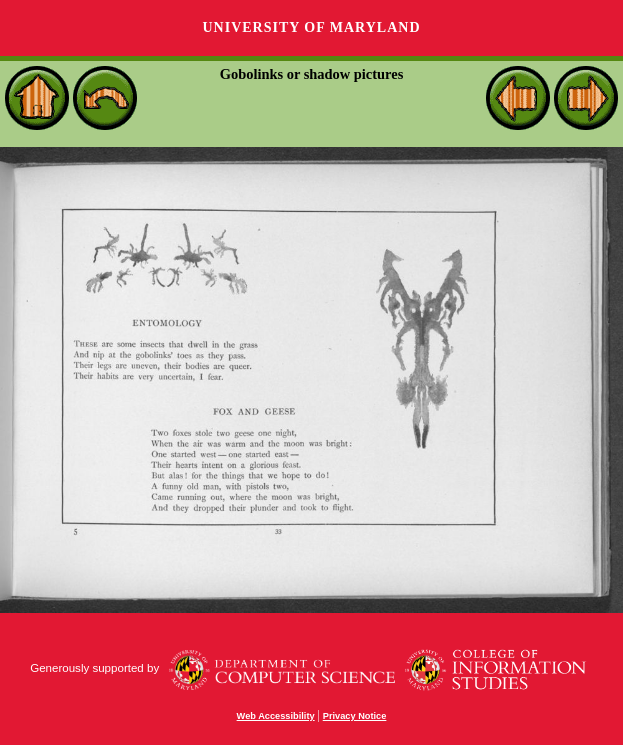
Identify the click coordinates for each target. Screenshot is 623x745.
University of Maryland (311, 27)
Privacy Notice (355, 716)
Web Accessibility (276, 716)
